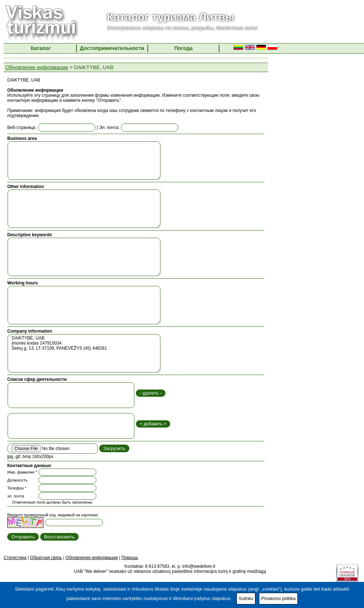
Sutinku (246, 599)
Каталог (41, 48)
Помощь (130, 558)
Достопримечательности (112, 48)
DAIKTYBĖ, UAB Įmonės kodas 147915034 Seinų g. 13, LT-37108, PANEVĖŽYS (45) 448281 (84, 353)
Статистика (15, 558)
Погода (183, 48)
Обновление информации (37, 67)
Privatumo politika (278, 599)
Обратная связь (46, 558)
